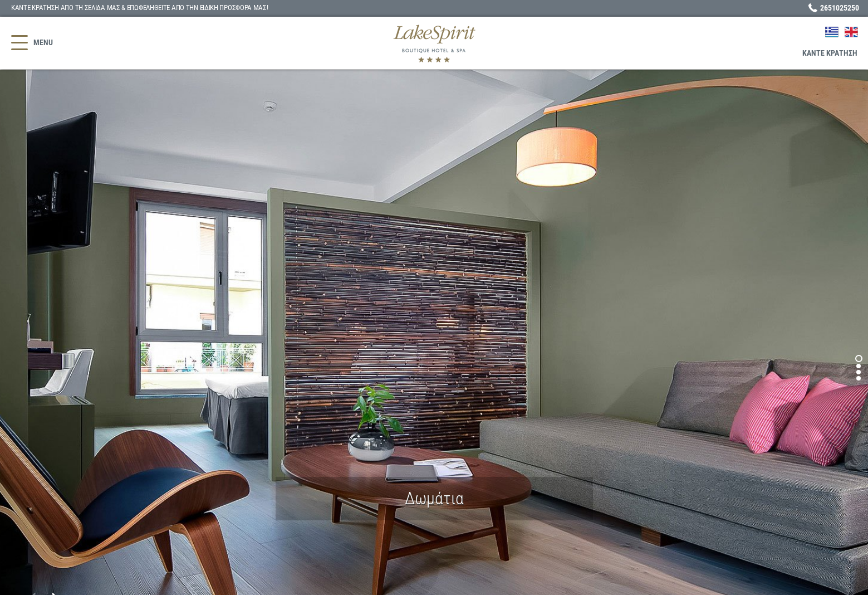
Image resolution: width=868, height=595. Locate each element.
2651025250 (840, 8)
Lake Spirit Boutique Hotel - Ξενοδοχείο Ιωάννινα (434, 43)
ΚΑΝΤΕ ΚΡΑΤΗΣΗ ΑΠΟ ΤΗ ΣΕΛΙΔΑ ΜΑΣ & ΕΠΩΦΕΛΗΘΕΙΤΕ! (140, 8)
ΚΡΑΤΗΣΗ (830, 53)
